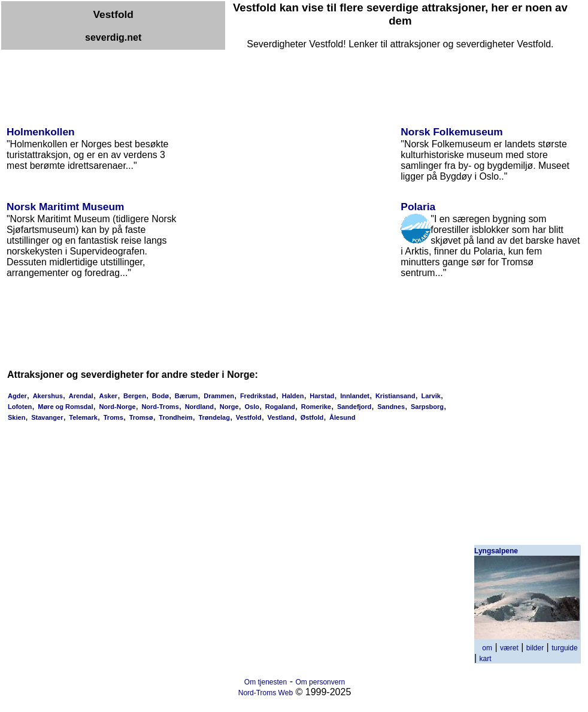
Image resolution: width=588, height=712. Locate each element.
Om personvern (320, 682)
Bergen (135, 396)
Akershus (48, 396)
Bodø (160, 396)
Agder (17, 396)
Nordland (199, 407)
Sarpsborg (427, 407)
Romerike (316, 407)
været (509, 648)
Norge (229, 407)
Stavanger (47, 417)
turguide (564, 648)
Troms (113, 417)
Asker (109, 396)
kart (486, 659)
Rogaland (280, 407)
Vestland (281, 417)
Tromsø (141, 417)
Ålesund (342, 417)
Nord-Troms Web (266, 693)
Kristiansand (395, 396)
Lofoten (20, 407)
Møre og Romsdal (65, 407)
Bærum (187, 396)
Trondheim (175, 417)
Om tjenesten (266, 682)
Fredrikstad (258, 396)
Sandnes (391, 407)
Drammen (219, 396)
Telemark (83, 417)
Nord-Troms (160, 407)
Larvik (431, 396)
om (487, 648)
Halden (293, 396)
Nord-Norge (117, 407)
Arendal (81, 396)
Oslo (251, 407)
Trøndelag (214, 417)
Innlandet (355, 396)
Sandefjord (354, 407)
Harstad (322, 396)
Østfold (312, 417)
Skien (16, 417)
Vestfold (249, 417)
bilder (535, 648)
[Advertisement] (219, 77)
